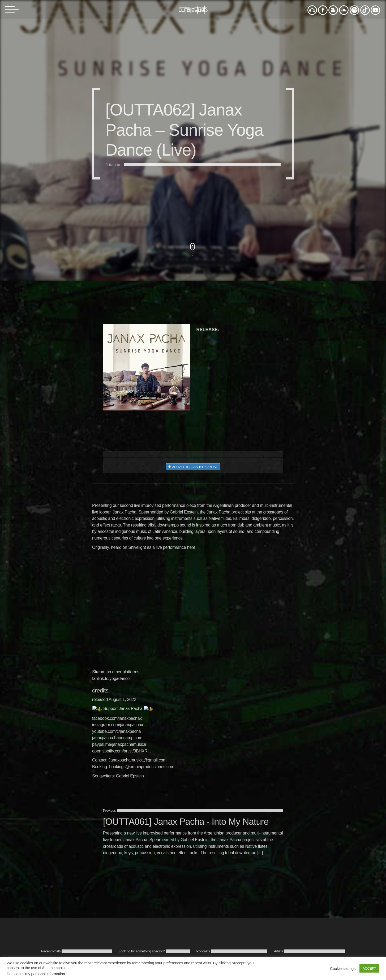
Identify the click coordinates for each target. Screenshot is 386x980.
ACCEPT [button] (369, 968)
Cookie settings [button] (343, 969)
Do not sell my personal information (36, 974)
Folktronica (113, 504)
